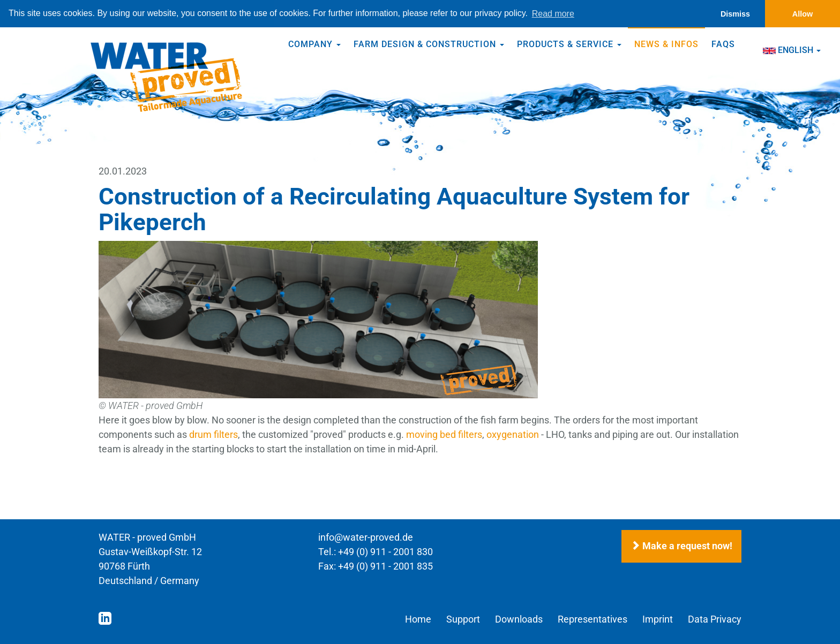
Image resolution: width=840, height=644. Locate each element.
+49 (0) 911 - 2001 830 (385, 552)
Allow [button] (802, 14)
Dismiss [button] (735, 14)
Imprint (658, 619)
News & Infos (666, 44)
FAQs (723, 44)
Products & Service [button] (569, 44)
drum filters (213, 434)
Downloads (519, 619)
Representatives (592, 619)
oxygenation (513, 434)
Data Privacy (715, 619)
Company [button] (314, 44)
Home (418, 619)
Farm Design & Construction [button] (429, 44)
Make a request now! (681, 546)
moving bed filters (444, 434)
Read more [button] (553, 14)
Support (463, 619)
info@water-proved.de (366, 537)
